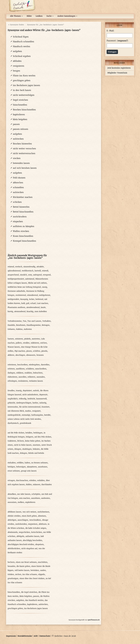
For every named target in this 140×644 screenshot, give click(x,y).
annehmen (43, 467)
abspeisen (39, 544)
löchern (21, 441)
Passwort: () (117, 41)
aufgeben (17, 51)
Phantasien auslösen (16, 307)
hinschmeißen (20, 105)
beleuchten (38, 373)
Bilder (29, 16)
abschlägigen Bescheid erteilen (21, 544)
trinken (11, 574)
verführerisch (28, 271)
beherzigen (21, 467)
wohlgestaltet (13, 299)
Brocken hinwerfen (22, 144)
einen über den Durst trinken (32, 578)
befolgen (11, 467)
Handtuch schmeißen (23, 42)
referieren (12, 365)
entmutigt (26, 415)
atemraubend (20, 311)
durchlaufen (47, 485)
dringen (18, 449)
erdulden (41, 480)
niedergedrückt (14, 415)
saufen (43, 570)
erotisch (19, 267)
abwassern (31, 355)
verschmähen (35, 520)
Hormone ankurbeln (16, 291)
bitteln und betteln (36, 453)
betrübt (47, 415)
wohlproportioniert (16, 279)
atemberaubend (33, 307)
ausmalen (41, 377)
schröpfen (36, 494)
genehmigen (13, 578)
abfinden (17, 61)
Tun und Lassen (34, 321)
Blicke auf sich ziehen (37, 283)
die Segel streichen (29, 592)
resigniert (36, 411)
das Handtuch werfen (34, 600)
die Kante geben (23, 566)
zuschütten (43, 562)
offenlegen (12, 381)
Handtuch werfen (22, 46)
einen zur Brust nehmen (26, 562)
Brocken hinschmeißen (24, 110)
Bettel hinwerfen (21, 207)
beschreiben (22, 365)
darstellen (45, 365)
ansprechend (13, 275)
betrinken (35, 570)
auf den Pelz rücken (43, 437)
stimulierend (32, 295)
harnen (11, 339)
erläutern (31, 377)
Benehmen (21, 325)
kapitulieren (19, 115)
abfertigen (12, 520)
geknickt (11, 403)
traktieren (12, 441)
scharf (33, 303)
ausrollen (22, 377)
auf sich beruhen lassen (25, 168)
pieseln (44, 351)
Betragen (46, 325)
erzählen (28, 373)
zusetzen (36, 445)
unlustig (43, 403)
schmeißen (18, 187)
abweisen (42, 516)
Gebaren (11, 329)
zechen (18, 574)
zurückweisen (43, 512)
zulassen (37, 485)
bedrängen (38, 433)
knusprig (24, 299)
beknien (36, 449)
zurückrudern (20, 217)
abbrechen (18, 183)
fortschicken (37, 532)
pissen (29, 351)
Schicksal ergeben (22, 56)
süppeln (41, 574)
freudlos (11, 391)
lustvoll (38, 271)
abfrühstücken (14, 549)
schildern (30, 369)
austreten (36, 339)
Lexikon (39, 16)
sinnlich (23, 275)
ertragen (11, 480)
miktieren (35, 343)
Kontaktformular (25, 636)
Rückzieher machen (23, 197)
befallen (29, 433)
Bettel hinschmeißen (23, 212)
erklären (20, 373)
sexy (30, 275)
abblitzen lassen (15, 512)
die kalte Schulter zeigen (36, 528)
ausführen (20, 369)
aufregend (37, 275)
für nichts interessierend (30, 407)
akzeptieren (32, 467)
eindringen (27, 449)
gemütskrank (25, 423)
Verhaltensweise (15, 321)
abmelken (12, 494)
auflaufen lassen (32, 536)
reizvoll (45, 271)
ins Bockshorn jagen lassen (26, 85)
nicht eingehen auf (29, 549)
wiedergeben (34, 365)
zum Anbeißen (41, 311)
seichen (44, 343)
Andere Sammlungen (67, 16)
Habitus (19, 329)
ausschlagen (23, 520)
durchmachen (22, 480)
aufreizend (30, 279)
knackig (30, 311)
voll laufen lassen (22, 570)
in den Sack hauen (22, 90)
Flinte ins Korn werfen (24, 76)
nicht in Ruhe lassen (23, 445)
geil (28, 303)
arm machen (25, 498)
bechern (11, 562)
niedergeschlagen (24, 403)
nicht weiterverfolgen (24, 95)
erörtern (11, 369)
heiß (23, 303)
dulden (29, 485)
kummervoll (41, 399)
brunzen (40, 355)
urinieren (19, 339)
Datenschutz (45, 636)
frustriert (45, 407)
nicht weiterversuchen (24, 153)
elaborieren (12, 377)
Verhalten (47, 321)
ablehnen (43, 524)
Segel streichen (20, 100)
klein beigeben (20, 119)
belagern (30, 437)
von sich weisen (29, 512)
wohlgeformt (45, 295)
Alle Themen (16, 16)
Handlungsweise (34, 325)
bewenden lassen (21, 163)
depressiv (43, 395)
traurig (19, 391)
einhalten (12, 463)
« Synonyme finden (16, 25)
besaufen (11, 566)
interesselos (13, 407)
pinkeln (27, 339)
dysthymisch (13, 423)
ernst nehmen (14, 471)
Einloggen (112, 52)
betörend (39, 299)
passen (16, 124)
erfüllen (20, 463)
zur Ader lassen (24, 494)
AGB (36, 636)
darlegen (11, 373)
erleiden (33, 480)
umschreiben (41, 369)
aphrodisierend (14, 271)
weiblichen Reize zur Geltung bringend (24, 287)
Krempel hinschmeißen (24, 241)
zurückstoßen (21, 524)
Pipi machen (20, 351)
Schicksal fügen (21, 37)
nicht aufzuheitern (30, 395)
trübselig (23, 399)
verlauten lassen (36, 381)
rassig (45, 287)
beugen (16, 71)
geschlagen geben (22, 80)
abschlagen (20, 355)
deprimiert (27, 391)
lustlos (35, 403)
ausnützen (36, 498)
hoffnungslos (37, 415)
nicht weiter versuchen (24, 149)
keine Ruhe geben (33, 441)
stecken (17, 158)
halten (27, 463)
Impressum (11, 636)
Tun (25, 321)
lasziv (43, 307)
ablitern (11, 355)
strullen (26, 343)
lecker (32, 299)
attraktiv (40, 267)
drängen (23, 453)
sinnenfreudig (29, 267)
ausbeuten (46, 498)
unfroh (36, 391)
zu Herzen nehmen (39, 463)
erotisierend (21, 295)
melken (21, 502)
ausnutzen (12, 502)
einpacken (18, 221)
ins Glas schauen (30, 574)
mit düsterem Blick (16, 411)
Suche (50, 16)
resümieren (23, 381)
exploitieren (30, 502)
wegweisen (33, 524)
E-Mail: (110, 31)
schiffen (37, 351)
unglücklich (13, 399)
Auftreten (28, 329)
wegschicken (24, 532)
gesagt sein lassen (29, 471)
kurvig (10, 311)
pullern (19, 343)
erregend (47, 275)
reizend (11, 267)
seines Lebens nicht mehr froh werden (24, 419)
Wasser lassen (14, 347)
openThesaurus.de (94, 620)
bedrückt (31, 399)
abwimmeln (13, 532)
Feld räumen (19, 178)
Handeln (11, 325)
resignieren (19, 66)
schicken (17, 202)
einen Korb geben (29, 516)
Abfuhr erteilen (14, 516)
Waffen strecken (21, 231)
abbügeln (20, 536)
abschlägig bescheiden (32, 540)
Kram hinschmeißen (23, 236)
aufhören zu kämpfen (24, 226)
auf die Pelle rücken (16, 433)
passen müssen (21, 129)
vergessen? (123, 41)
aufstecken (18, 139)
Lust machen (42, 303)
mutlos (28, 411)
